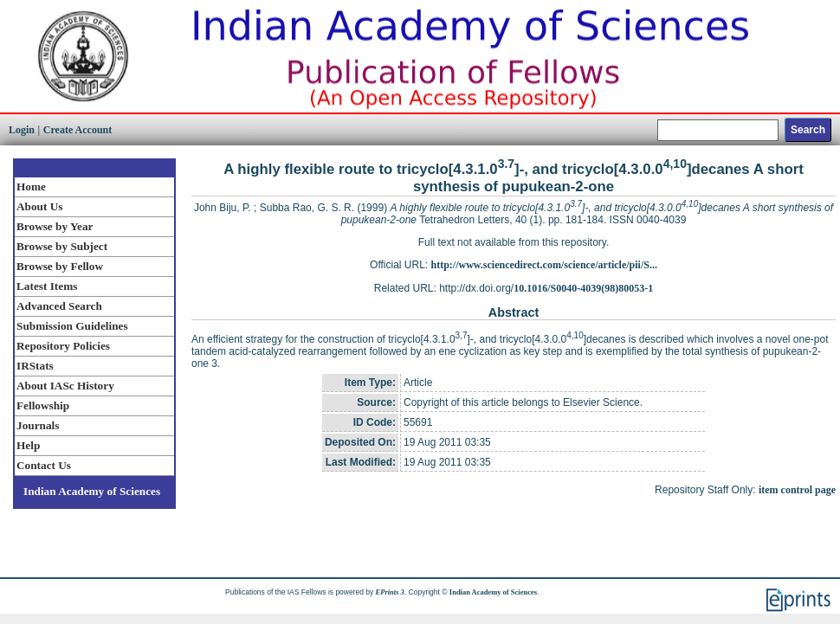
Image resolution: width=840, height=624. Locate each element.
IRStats (35, 366)
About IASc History (65, 386)
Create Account (78, 130)
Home (31, 187)
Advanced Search (59, 306)
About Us (39, 206)
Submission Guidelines (72, 326)
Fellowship (43, 405)
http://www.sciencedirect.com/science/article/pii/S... (544, 265)
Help (28, 445)
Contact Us (44, 465)
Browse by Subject (62, 246)
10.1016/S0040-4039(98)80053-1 (583, 288)
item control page (797, 490)
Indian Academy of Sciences (92, 491)
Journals (38, 425)
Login (22, 130)
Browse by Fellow (60, 266)
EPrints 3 (390, 592)
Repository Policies (63, 346)
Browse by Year (55, 226)
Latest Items (47, 286)
